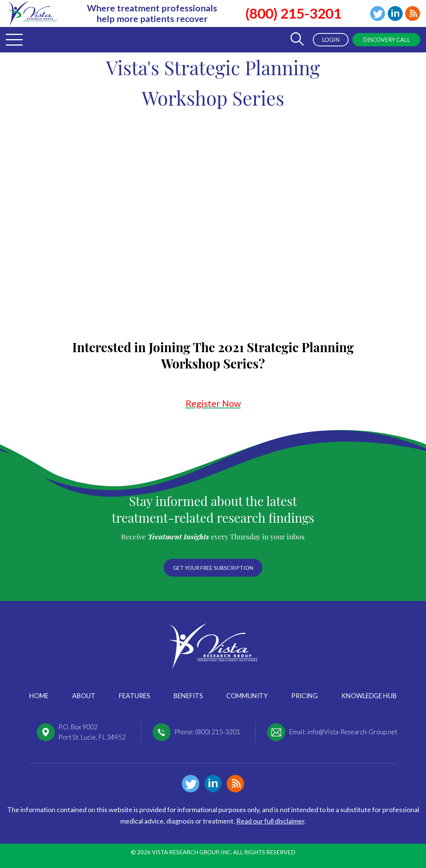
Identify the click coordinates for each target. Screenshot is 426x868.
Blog (413, 14)
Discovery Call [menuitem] (386, 40)
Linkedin (395, 14)
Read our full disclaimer (270, 821)
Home (39, 696)
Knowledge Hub (369, 696)
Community (247, 696)
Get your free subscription (213, 568)
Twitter (377, 14)
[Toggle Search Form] (296, 40)
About (84, 696)
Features (134, 696)
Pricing (305, 696)
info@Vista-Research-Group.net (352, 732)
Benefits (188, 696)
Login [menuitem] (330, 40)
